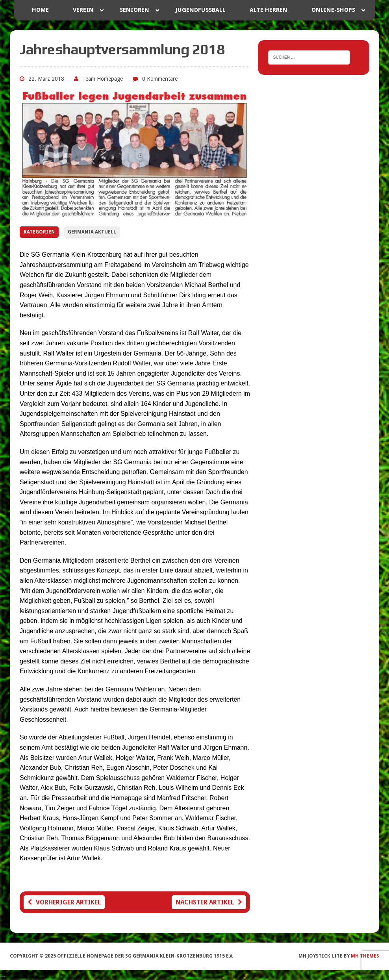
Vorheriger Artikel (64, 902)
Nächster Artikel (209, 902)
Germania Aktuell (92, 232)
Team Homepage (103, 79)
